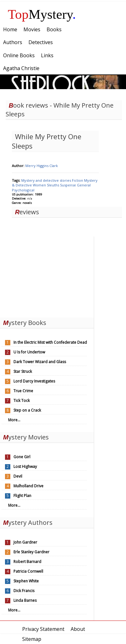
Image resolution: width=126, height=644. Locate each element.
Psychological (23, 190)
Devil (18, 476)
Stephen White (26, 581)
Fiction (78, 180)
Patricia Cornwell (28, 571)
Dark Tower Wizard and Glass (40, 362)
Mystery (42, 14)
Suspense (68, 185)
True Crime (23, 391)
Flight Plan (22, 496)
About (78, 629)
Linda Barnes (25, 600)
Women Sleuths (46, 185)
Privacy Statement (43, 629)
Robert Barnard (27, 562)
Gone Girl (22, 457)
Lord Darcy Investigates (34, 381)
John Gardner (25, 542)
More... (14, 420)
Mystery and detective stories (47, 180)
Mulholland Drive (28, 486)
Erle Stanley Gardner (31, 552)
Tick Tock (22, 401)
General (84, 185)
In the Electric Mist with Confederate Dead (50, 342)
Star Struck (23, 371)
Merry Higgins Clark (42, 166)
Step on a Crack (27, 410)
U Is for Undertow (29, 352)
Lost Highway (25, 467)
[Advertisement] (47, 276)
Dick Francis (24, 591)
